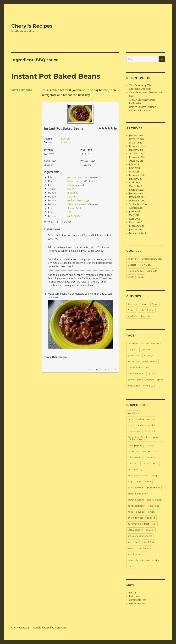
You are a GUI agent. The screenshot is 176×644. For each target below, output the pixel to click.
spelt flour (149, 542)
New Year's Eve (136, 374)
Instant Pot (134, 361)
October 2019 (136, 154)
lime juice (154, 506)
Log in (133, 593)
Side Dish (66, 139)
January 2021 (136, 135)
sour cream (134, 542)
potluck (152, 374)
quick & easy (134, 380)
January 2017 (136, 193)
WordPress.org (137, 604)
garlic (148, 482)
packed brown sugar (79, 200)
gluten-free (134, 355)
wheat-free (134, 386)
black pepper (74, 216)
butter (149, 445)
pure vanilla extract (138, 524)
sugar (131, 548)
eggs (130, 482)
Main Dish (145, 265)
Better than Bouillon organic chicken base (144, 438)
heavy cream (155, 500)
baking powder (147, 425)
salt (69, 212)
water (71, 189)
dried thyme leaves (138, 475)
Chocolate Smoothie (140, 89)
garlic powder (135, 488)
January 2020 (136, 150)
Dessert (132, 265)
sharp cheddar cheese (140, 536)
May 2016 (134, 215)
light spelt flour (136, 506)
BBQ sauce (74, 204)
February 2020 (137, 146)
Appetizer (133, 259)
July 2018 (134, 164)
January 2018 (136, 179)
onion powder (135, 518)
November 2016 (138, 201)
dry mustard (74, 208)
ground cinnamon (138, 494)
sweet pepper (135, 554)
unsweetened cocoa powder (143, 560)
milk (130, 512)
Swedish (145, 316)
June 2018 (134, 168)
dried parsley (135, 469)
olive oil (140, 512)
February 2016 (137, 226)
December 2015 (137, 233)
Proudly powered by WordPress (49, 628)
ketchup (72, 197)
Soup (141, 277)
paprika (151, 518)
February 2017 (137, 190)
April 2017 (135, 183)
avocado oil (134, 413)
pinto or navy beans (78, 177)
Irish (141, 310)
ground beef (153, 488)
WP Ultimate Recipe (108, 369)
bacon (71, 181)
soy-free (149, 380)
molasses (73, 193)
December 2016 (138, 197)
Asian (145, 304)
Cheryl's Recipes (32, 26)
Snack (131, 277)
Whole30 (148, 386)
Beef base (150, 431)
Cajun (155, 304)
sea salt (150, 530)
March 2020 (136, 143)
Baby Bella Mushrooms (141, 419)
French (131, 310)
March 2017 (136, 186)
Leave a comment (21, 90)
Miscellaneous (136, 271)
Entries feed (136, 596)
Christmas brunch (152, 343)
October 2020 (136, 139)
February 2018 (137, 175)
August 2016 (136, 208)
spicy (160, 380)
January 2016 (136, 230)
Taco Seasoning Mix (140, 85)
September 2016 (138, 204)
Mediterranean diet (138, 368)
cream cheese (151, 463)
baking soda (134, 431)
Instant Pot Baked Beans (56, 76)
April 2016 (135, 219)
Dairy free (133, 349)
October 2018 (136, 161)
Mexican (132, 316)
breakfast (133, 343)
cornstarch (133, 463)
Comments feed (138, 600)
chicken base (151, 451)
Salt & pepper (135, 530)
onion (71, 185)
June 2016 (134, 212)
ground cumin (136, 500)
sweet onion (144, 548)
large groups (150, 361)
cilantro (149, 457)
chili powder (134, 457)
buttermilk (134, 451)
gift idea (146, 349)
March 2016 (136, 222)
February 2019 (137, 157)
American (66, 142)
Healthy (148, 355)
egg (155, 475)
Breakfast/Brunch (152, 259)
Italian (151, 310)
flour (139, 482)
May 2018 (134, 172)
